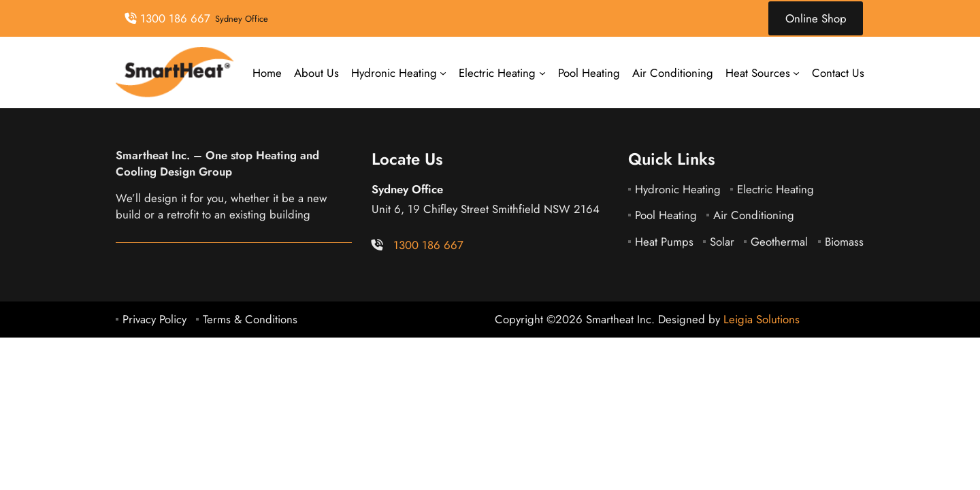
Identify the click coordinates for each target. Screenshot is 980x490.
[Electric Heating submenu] (542, 73)
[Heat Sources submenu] (796, 73)
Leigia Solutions (762, 319)
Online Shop (816, 18)
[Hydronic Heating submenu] (443, 73)
